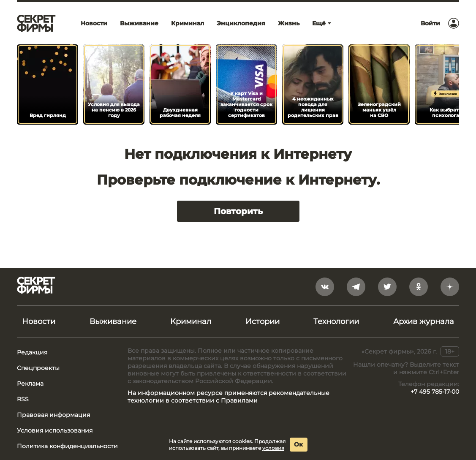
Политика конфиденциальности (67, 446)
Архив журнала (424, 321)
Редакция (32, 352)
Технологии (336, 321)
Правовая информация (53, 415)
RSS (23, 399)
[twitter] (387, 287)
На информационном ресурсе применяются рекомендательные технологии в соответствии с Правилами (228, 397)
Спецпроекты (38, 368)
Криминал (191, 321)
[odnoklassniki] (419, 287)
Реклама (30, 384)
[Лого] (36, 23)
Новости (39, 321)
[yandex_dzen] (450, 287)
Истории (262, 321)
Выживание (113, 321)
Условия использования (55, 430)
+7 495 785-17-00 (435, 392)
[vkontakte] (325, 287)
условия (273, 448)
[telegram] (356, 287)
